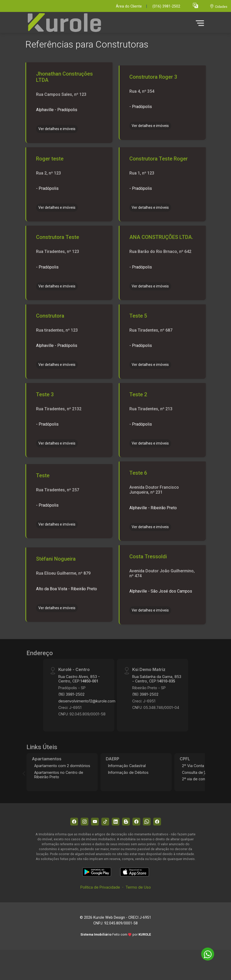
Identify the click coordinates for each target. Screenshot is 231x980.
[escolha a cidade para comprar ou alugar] (219, 6)
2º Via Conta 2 (195, 766)
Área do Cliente (129, 6)
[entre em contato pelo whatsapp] (205, 953)
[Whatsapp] (147, 822)
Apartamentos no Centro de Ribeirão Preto (59, 775)
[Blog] (126, 822)
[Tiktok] (105, 822)
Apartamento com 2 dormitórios (62, 766)
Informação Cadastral (127, 766)
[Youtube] (95, 822)
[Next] (204, 773)
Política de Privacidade (100, 887)
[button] (195, 5)
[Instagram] (85, 822)
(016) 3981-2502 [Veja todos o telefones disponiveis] (166, 6)
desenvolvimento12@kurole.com (87, 701)
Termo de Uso (138, 887)
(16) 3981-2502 (71, 694)
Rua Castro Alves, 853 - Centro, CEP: (79, 679)
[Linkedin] (116, 822)
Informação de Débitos (128, 772)
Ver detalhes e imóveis (57, 129)
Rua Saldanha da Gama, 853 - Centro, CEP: (157, 679)
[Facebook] (74, 822)
